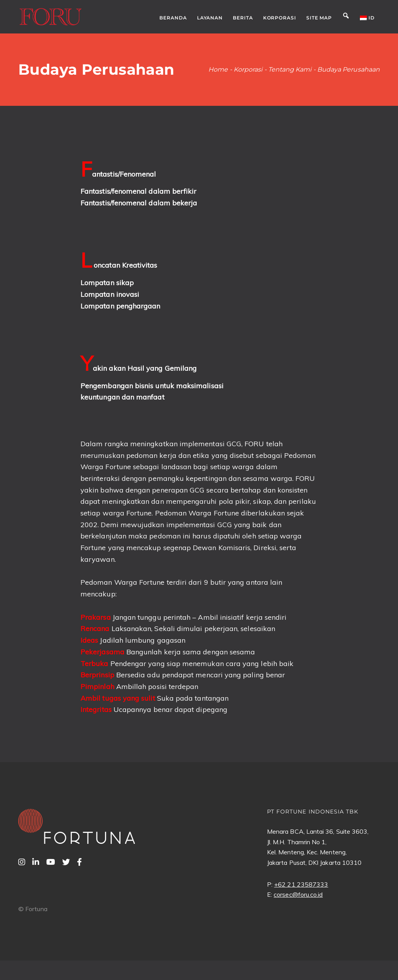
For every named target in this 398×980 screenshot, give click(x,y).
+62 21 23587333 (301, 884)
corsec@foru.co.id (298, 894)
